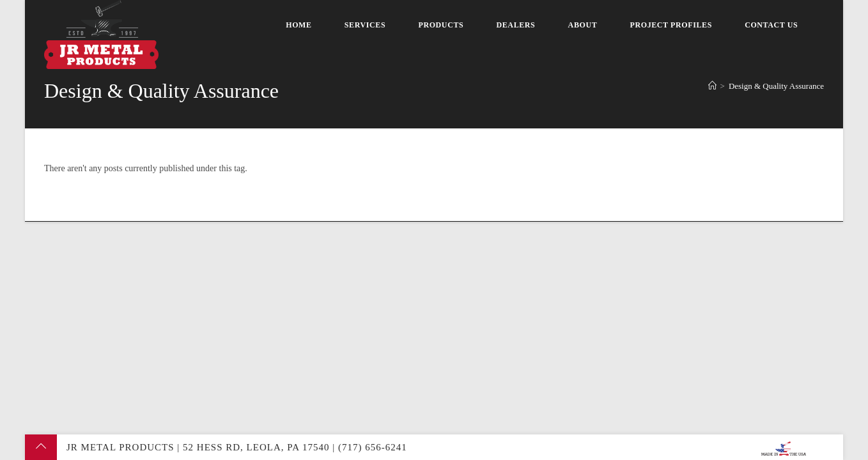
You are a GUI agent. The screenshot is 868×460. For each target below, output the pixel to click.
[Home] (712, 86)
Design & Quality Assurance (776, 86)
